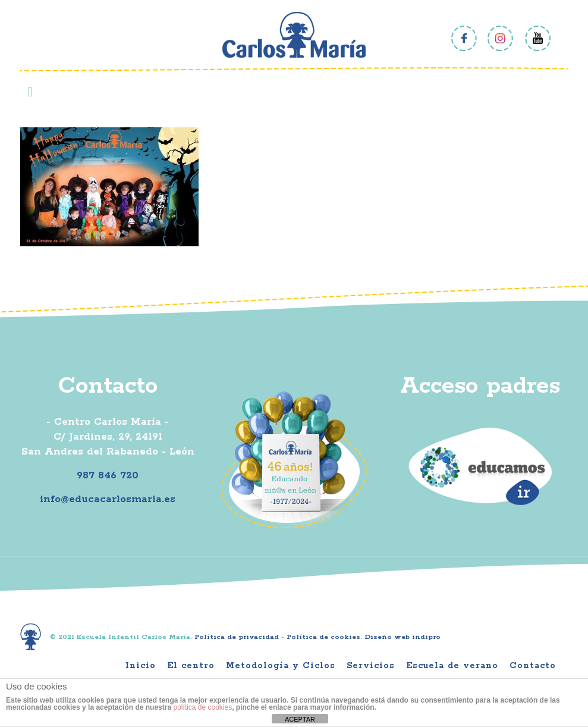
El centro (191, 666)
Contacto (533, 666)
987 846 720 (108, 475)
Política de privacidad (237, 637)
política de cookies (202, 707)
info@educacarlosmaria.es (108, 499)
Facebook (464, 38)
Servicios (371, 666)
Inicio (141, 666)
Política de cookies (323, 637)
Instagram (501, 38)
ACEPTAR (300, 719)
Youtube (538, 38)
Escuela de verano (452, 666)
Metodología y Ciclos (281, 666)
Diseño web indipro (403, 637)
